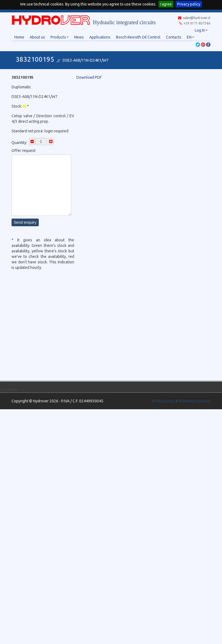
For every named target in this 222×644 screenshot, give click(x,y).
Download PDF (89, 77)
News (79, 37)
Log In (201, 30)
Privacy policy (189, 4)
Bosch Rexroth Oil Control (138, 37)
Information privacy (194, 401)
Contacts (174, 37)
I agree (166, 4)
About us (37, 37)
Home (19, 37)
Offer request (23, 151)
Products (60, 37)
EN (191, 37)
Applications (100, 37)
